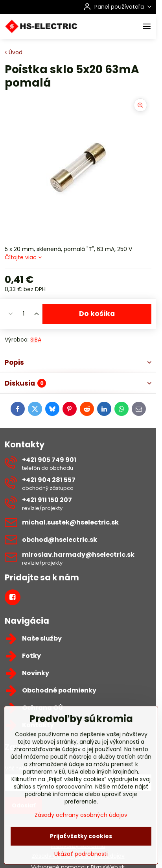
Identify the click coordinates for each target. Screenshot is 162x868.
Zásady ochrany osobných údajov (81, 842)
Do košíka (97, 314)
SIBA (36, 340)
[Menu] (147, 26)
